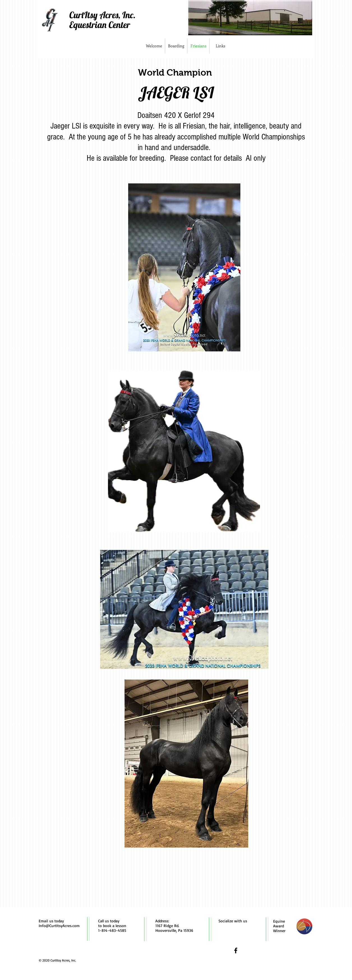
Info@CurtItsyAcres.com (59, 926)
